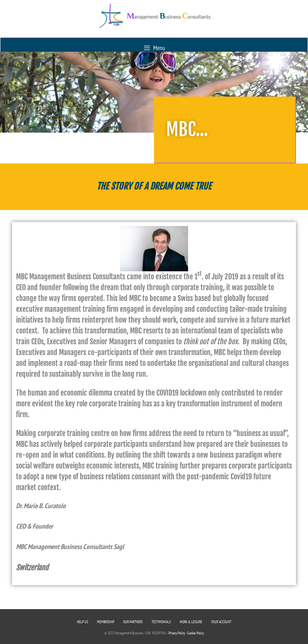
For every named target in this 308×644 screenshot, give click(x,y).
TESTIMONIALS (161, 622)
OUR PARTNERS (133, 622)
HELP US (83, 622)
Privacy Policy (177, 633)
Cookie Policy (196, 633)
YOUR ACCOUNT (221, 622)
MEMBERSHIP (106, 622)
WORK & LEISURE (191, 622)
